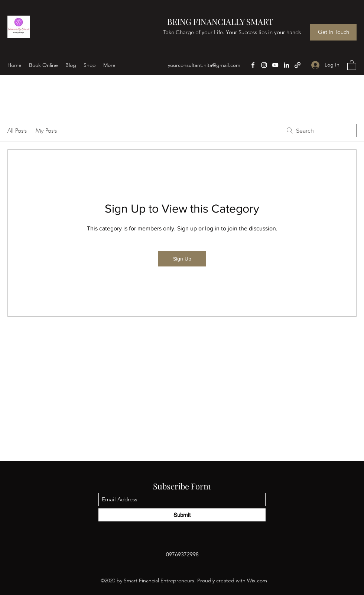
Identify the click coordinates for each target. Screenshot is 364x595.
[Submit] (182, 515)
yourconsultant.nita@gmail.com (204, 65)
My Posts (46, 130)
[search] (319, 130)
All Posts (17, 130)
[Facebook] (253, 65)
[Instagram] (264, 65)
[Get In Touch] (333, 32)
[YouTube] (275, 65)
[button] (352, 65)
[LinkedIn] (286, 65)
